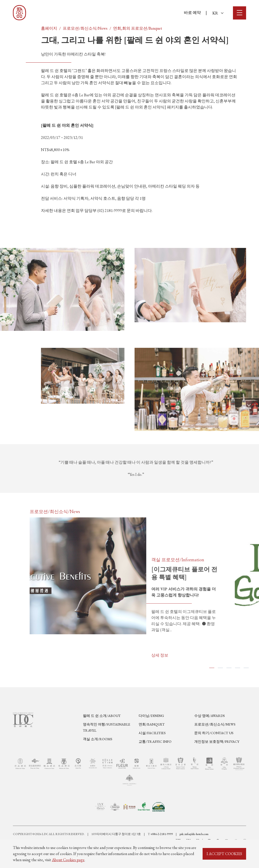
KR (218, 13)
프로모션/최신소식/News (85, 28)
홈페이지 (49, 28)
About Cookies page (68, 860)
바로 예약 (192, 13)
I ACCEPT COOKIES (224, 854)
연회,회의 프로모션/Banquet (138, 28)
